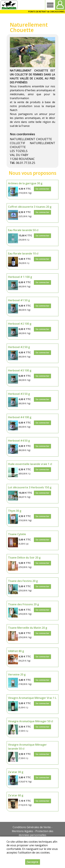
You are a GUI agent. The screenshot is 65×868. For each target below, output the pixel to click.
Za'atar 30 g (16, 772)
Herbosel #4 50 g (19, 441)
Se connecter (42, 189)
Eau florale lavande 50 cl (23, 230)
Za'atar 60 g (16, 795)
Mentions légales (22, 831)
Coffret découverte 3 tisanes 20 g (30, 207)
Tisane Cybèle (17, 534)
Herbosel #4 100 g (20, 417)
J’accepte (33, 862)
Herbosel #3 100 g (20, 370)
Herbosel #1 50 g (19, 300)
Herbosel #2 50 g (19, 347)
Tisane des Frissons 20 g (23, 604)
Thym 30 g (15, 511)
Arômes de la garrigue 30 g (25, 183)
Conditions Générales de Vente (32, 827)
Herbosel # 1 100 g (20, 277)
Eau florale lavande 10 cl (23, 253)
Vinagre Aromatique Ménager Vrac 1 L (32, 698)
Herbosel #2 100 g (20, 324)
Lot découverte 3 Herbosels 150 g (30, 487)
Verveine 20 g (17, 674)
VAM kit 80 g (16, 651)
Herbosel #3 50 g (19, 394)
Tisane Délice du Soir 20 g (24, 558)
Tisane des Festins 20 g (23, 581)
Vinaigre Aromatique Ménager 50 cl (31, 721)
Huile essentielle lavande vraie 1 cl (30, 464)
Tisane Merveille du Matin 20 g (28, 628)
